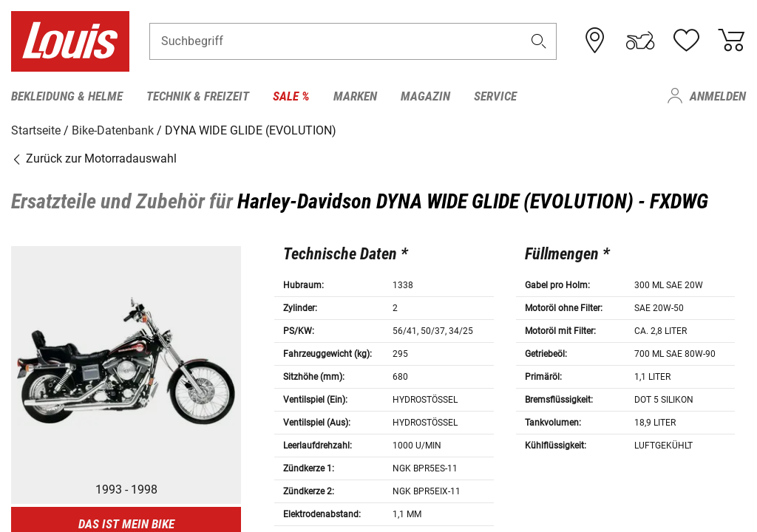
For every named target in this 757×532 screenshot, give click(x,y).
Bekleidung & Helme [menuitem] (67, 96)
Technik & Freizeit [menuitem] (198, 96)
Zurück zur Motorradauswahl (94, 158)
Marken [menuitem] (355, 96)
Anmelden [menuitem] (718, 96)
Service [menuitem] (495, 96)
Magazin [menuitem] (425, 96)
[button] (539, 42)
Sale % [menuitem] (291, 96)
